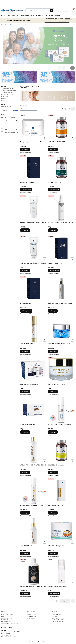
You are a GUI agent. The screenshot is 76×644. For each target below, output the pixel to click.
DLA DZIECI (5, 97)
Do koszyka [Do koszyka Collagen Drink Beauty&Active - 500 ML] (25, 594)
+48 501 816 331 (6, 635)
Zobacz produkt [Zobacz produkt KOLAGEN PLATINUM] (26, 190)
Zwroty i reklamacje (57, 621)
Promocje (4, 101)
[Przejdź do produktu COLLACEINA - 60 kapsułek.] (34, 369)
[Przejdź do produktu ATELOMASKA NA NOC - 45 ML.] (34, 329)
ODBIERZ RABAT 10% (58, 618)
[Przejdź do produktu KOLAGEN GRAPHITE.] (61, 248)
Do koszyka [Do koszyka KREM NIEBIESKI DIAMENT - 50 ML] (53, 351)
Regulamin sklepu (6, 621)
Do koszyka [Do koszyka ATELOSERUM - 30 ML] (25, 553)
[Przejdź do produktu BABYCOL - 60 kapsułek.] (61, 531)
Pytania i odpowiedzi (7, 615)
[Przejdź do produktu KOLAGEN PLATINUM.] (34, 167)
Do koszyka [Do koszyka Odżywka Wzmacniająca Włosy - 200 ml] (25, 270)
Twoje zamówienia (32, 615)
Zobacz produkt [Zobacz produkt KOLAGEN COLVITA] (54, 190)
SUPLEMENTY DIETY (9, 89)
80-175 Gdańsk (6, 633)
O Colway (55, 616)
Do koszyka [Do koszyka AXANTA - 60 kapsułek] (25, 432)
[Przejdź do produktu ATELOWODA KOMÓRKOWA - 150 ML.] (61, 289)
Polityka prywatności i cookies (10, 623)
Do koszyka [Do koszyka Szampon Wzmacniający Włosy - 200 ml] (25, 230)
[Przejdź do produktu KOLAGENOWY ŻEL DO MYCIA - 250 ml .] (61, 208)
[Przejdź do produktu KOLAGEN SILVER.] (34, 289)
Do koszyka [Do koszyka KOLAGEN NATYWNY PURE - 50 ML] (53, 432)
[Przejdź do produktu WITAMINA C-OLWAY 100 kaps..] (61, 127)
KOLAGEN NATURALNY (10, 91)
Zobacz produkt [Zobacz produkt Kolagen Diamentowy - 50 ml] (54, 594)
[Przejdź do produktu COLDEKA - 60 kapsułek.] (61, 450)
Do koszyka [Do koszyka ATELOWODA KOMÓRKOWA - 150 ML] (53, 311)
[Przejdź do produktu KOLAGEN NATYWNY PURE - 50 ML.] (61, 410)
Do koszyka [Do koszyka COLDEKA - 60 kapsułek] (53, 472)
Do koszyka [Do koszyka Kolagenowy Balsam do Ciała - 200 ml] (25, 149)
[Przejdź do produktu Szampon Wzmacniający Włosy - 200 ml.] (34, 208)
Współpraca (5, 620)
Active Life (4, 630)
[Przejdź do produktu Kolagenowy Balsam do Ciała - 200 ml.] (34, 127)
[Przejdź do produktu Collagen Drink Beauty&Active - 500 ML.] (34, 571)
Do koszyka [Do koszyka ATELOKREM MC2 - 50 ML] (53, 392)
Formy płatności (56, 615)
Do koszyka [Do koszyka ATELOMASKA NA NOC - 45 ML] (25, 351)
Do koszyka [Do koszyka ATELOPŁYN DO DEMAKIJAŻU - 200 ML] (25, 472)
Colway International (10, 132)
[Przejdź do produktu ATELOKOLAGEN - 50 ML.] (61, 491)
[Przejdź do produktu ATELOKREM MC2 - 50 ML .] (61, 369)
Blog (3, 616)
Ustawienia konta (31, 616)
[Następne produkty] (65, 601)
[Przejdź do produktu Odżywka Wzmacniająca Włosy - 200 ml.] (34, 248)
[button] (52, 10)
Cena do (13, 118)
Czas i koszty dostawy (58, 620)
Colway (6, 129)
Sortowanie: (24, 106)
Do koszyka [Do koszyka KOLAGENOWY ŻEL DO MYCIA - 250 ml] (53, 230)
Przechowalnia (31, 618)
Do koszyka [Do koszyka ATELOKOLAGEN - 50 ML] (53, 513)
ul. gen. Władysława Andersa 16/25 (11, 632)
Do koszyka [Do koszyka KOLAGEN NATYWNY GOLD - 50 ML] (25, 513)
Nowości (4, 99)
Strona (64, 109)
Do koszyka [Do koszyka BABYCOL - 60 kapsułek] (53, 553)
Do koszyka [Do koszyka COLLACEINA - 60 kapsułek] (25, 392)
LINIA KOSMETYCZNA (9, 93)
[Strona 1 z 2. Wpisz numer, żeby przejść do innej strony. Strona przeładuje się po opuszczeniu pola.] (67, 109)
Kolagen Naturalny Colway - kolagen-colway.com (13, 25)
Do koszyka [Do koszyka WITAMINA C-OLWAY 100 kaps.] (53, 149)
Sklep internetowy (36, 642)
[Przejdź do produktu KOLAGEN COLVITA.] (61, 167)
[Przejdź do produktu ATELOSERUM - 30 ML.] (34, 531)
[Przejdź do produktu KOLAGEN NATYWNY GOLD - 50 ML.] (34, 491)
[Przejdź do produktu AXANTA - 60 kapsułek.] (34, 410)
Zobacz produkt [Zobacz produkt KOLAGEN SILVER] (26, 311)
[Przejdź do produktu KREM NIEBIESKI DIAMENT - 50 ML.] (61, 329)
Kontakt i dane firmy (7, 618)
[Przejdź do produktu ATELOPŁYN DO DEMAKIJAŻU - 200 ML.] (34, 450)
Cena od (4, 118)
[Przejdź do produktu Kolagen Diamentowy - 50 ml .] (61, 571)
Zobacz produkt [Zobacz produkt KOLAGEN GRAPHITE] (54, 270)
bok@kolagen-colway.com (9, 637)
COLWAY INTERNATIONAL (9, 95)
